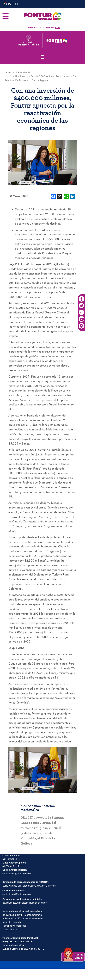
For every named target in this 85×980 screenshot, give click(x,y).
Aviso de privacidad (12, 922)
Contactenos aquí (11, 855)
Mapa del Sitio (10, 930)
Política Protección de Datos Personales (23, 919)
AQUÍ (58, 28)
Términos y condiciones (14, 926)
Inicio (8, 73)
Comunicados (24, 73)
